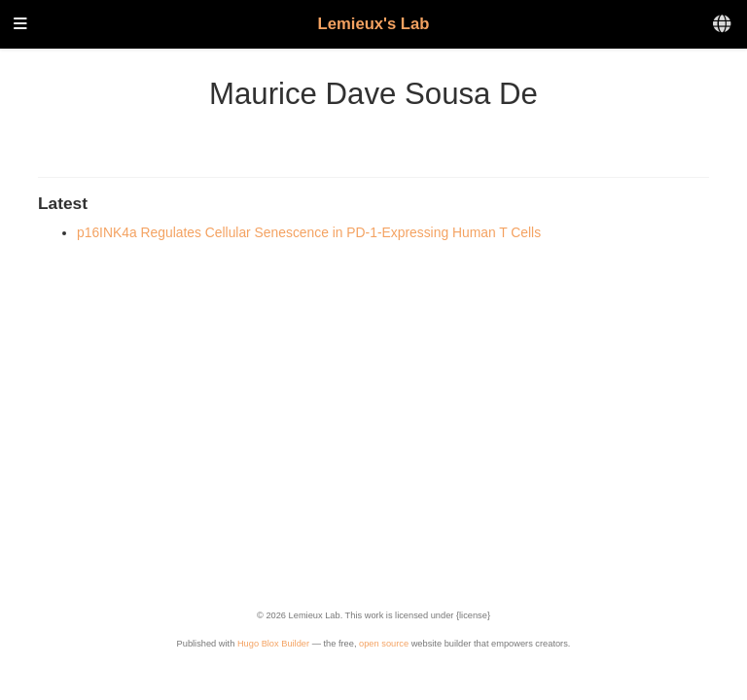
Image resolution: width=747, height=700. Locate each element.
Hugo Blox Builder (273, 644)
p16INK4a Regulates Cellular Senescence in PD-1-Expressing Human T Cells (309, 232)
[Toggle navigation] (20, 25)
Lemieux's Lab (374, 24)
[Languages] (723, 25)
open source (384, 644)
